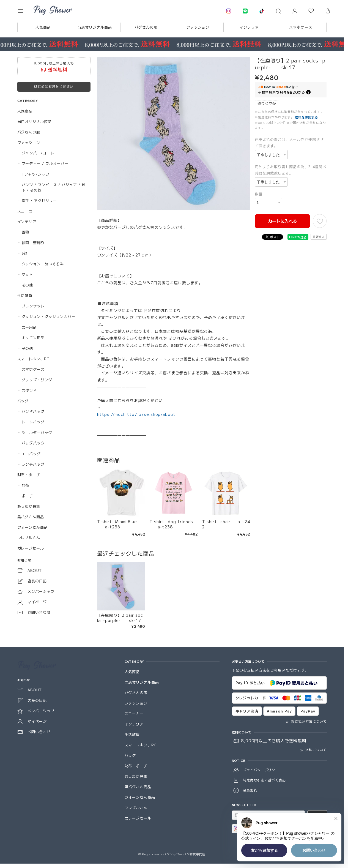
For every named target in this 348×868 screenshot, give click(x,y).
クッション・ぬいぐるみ (43, 264)
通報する (319, 237)
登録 (317, 815)
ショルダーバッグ (37, 432)
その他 (28, 285)
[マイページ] (295, 11)
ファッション (198, 27)
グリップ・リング (37, 380)
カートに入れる (282, 221)
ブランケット (33, 306)
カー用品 (29, 327)
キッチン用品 (33, 338)
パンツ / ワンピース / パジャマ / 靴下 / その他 (54, 187)
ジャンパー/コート (38, 153)
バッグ (23, 401)
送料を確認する (306, 117)
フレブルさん (29, 538)
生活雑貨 (25, 295)
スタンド (29, 390)
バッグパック (33, 443)
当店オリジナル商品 (95, 27)
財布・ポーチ (29, 475)
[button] (24, 11)
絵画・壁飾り (33, 243)
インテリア (249, 27)
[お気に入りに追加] (320, 221)
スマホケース (301, 27)
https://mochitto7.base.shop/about (136, 414)
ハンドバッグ (33, 411)
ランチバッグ (33, 464)
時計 (26, 253)
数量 (259, 194)
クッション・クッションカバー (49, 316)
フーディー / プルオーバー (45, 163)
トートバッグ (33, 422)
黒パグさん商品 (31, 517)
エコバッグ (31, 454)
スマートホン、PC (34, 359)
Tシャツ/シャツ (36, 174)
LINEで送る (298, 237)
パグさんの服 (146, 27)
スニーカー (27, 211)
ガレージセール (31, 548)
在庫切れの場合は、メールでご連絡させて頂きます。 (289, 143)
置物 (26, 232)
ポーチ (28, 496)
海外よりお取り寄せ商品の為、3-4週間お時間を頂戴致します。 (291, 170)
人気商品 (43, 27)
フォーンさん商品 (33, 527)
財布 (26, 485)
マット (28, 274)
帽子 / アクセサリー (39, 200)
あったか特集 (29, 506)
